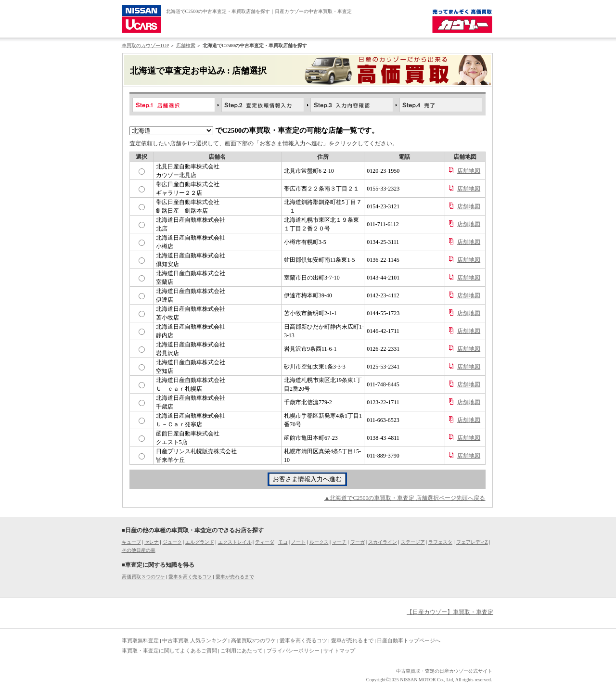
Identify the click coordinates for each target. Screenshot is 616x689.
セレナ (152, 542)
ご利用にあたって (242, 651)
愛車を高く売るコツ (190, 577)
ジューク (172, 542)
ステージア (413, 542)
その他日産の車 (139, 550)
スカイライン (383, 542)
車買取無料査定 (140, 640)
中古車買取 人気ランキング (195, 640)
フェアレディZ (472, 542)
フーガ (358, 542)
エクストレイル (235, 542)
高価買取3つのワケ (254, 640)
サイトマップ (339, 651)
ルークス (319, 542)
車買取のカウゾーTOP (145, 45)
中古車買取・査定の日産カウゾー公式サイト (444, 671)
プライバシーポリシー (293, 651)
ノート (298, 542)
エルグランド (200, 542)
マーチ (339, 542)
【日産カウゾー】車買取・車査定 (450, 612)
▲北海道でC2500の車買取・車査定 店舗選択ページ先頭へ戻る (405, 498)
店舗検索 (186, 45)
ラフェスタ (440, 542)
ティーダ (265, 542)
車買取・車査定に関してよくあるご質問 (169, 651)
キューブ (131, 542)
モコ (283, 542)
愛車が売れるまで (235, 577)
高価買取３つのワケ (143, 577)
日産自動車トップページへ (409, 640)
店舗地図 (469, 171)
